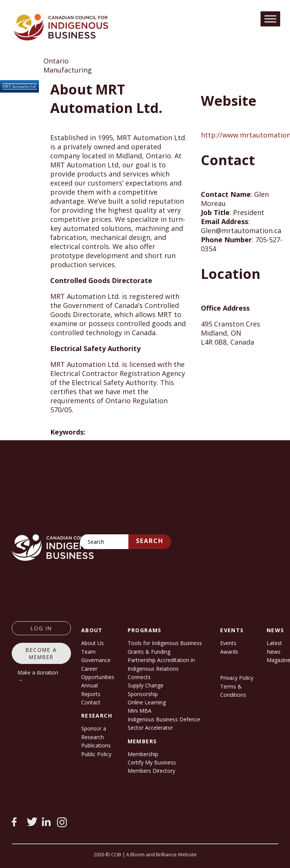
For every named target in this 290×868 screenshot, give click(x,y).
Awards (229, 652)
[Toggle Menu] (270, 19)
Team (88, 652)
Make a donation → (38, 676)
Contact (91, 702)
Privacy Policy (237, 678)
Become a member (41, 653)
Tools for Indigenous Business (165, 643)
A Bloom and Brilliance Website (161, 854)
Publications (96, 745)
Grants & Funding (149, 652)
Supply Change (146, 685)
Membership (143, 754)
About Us (93, 643)
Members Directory (151, 771)
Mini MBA (140, 711)
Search (150, 541)
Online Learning (147, 702)
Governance (96, 660)
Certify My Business (152, 762)
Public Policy (96, 754)
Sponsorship (143, 694)
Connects (139, 677)
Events (228, 643)
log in (41, 628)
